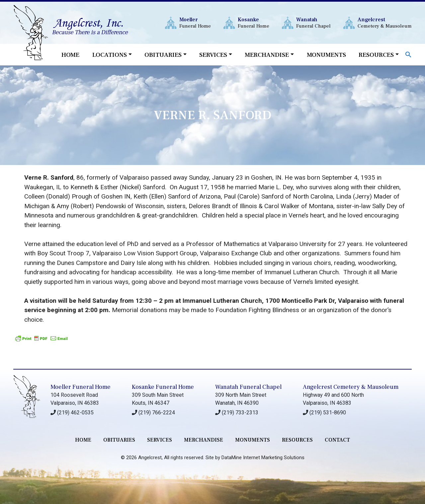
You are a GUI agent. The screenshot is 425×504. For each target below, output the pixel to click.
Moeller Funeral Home (81, 387)
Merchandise (267, 55)
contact (337, 440)
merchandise (204, 440)
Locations (110, 55)
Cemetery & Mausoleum (385, 23)
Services (213, 55)
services (160, 440)
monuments (253, 440)
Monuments (326, 55)
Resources (376, 55)
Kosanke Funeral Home (163, 387)
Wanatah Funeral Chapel (248, 387)
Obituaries (163, 55)
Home (70, 55)
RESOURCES (297, 440)
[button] (408, 54)
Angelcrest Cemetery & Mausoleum (351, 387)
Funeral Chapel (313, 23)
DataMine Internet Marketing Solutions (263, 458)
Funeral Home (195, 23)
